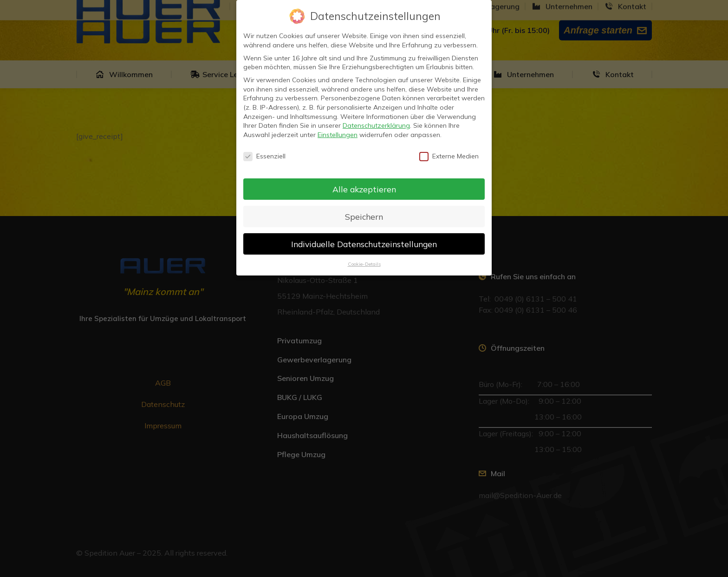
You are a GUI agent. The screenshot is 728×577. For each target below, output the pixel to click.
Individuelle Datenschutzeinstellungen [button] (364, 243)
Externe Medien (449, 156)
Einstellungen (338, 134)
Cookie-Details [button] (364, 264)
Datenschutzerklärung (376, 125)
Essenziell (264, 156)
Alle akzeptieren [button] (364, 189)
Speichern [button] (364, 216)
